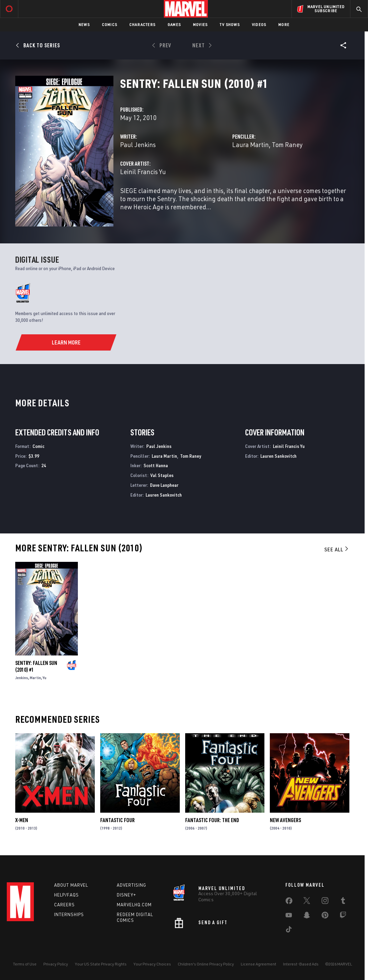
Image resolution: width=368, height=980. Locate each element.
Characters (142, 25)
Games (174, 25)
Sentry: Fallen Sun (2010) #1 (36, 666)
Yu (45, 678)
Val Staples (162, 475)
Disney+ (126, 895)
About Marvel (71, 885)
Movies (200, 25)
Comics (110, 25)
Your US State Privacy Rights (101, 964)
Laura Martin (251, 145)
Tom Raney (287, 145)
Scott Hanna (156, 465)
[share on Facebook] (289, 902)
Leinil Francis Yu (143, 172)
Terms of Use (25, 964)
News (84, 25)
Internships (69, 914)
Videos (259, 25)
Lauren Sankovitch (164, 495)
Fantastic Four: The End (212, 820)
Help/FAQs (67, 895)
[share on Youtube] (289, 916)
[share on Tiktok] (289, 931)
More (284, 25)
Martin (35, 678)
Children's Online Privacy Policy (206, 964)
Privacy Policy (56, 964)
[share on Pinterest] (325, 916)
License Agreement (258, 964)
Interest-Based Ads (301, 964)
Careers (64, 905)
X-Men (22, 820)
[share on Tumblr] (343, 902)
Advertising (132, 885)
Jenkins (22, 678)
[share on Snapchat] (307, 916)
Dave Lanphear (164, 485)
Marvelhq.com (134, 905)
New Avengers (285, 820)
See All (337, 549)
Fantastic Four (117, 820)
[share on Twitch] (343, 916)
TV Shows (230, 25)
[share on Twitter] (307, 902)
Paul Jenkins (138, 145)
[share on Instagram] (325, 902)
